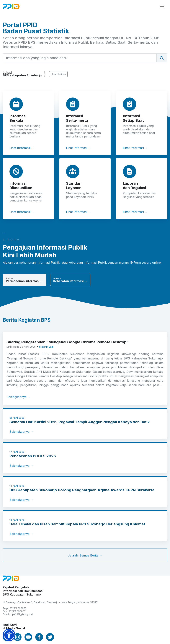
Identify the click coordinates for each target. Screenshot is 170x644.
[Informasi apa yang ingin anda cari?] (80, 58)
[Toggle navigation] (162, 6)
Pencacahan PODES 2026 (33, 456)
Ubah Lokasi (58, 74)
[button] (9, 635)
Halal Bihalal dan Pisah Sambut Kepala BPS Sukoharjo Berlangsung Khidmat (77, 524)
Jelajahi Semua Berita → (85, 555)
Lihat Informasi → (22, 148)
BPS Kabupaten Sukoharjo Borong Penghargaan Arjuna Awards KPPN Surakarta (82, 490)
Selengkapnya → (18, 397)
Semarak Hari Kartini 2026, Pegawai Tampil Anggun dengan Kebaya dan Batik (80, 422)
